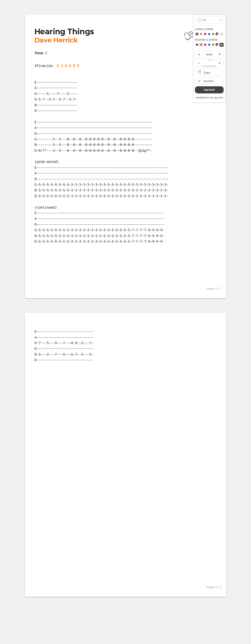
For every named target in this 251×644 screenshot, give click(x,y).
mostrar (209, 81)
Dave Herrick (56, 40)
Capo (207, 73)
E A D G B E (68, 66)
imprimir (209, 90)
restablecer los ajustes (209, 97)
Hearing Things (64, 32)
